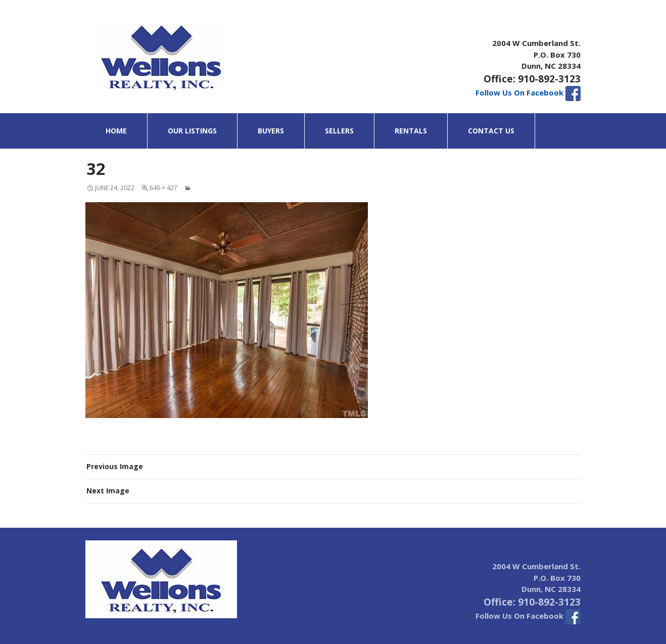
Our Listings (192, 131)
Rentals (411, 131)
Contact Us (491, 131)
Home (116, 131)
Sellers (339, 131)
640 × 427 (163, 188)
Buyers (271, 131)
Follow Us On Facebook (528, 93)
